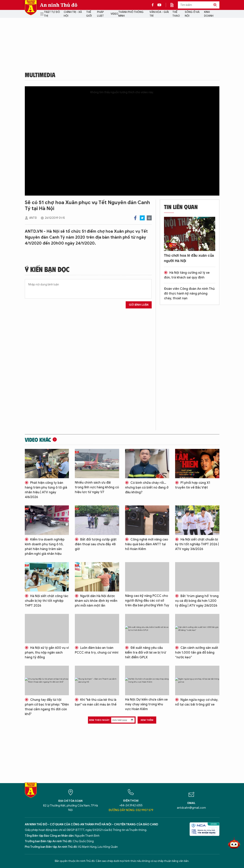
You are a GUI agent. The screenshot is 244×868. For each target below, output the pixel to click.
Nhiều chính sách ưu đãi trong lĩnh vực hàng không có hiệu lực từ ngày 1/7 (97, 487)
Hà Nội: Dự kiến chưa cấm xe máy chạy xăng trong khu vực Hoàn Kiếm (146, 704)
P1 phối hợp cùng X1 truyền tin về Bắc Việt (193, 485)
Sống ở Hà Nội (192, 14)
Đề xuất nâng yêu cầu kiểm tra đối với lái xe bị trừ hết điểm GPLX (146, 653)
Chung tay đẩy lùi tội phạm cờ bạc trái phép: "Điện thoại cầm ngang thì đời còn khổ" (47, 707)
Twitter (142, 218)
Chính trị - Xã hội (73, 14)
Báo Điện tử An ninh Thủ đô (31, 8)
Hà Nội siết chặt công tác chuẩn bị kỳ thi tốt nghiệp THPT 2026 (47, 601)
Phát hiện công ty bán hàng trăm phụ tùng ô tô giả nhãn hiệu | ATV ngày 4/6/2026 (46, 490)
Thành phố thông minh (131, 14)
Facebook (135, 218)
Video (114, 14)
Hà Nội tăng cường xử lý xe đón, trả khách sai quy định (187, 275)
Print (149, 218)
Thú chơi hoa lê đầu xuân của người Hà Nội (189, 258)
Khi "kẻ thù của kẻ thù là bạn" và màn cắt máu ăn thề (96, 702)
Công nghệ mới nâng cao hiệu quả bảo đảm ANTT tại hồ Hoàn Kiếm (147, 544)
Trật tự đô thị (52, 14)
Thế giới (89, 14)
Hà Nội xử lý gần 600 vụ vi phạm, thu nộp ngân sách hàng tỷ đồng (47, 653)
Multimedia (40, 75)
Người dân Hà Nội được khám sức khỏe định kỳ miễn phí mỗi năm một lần (96, 601)
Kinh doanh (209, 14)
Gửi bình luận (139, 305)
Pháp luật (100, 14)
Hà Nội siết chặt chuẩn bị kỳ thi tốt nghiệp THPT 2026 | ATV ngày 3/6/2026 (197, 544)
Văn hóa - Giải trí (159, 14)
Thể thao (176, 14)
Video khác (38, 440)
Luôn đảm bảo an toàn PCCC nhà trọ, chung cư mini (97, 650)
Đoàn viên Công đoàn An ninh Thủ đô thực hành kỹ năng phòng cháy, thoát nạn (189, 294)
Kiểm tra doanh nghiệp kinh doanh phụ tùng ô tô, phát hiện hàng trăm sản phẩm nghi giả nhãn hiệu (45, 547)
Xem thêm (147, 720)
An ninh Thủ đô (59, 5)
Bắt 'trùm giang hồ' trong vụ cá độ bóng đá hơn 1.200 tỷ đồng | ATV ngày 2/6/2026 (197, 601)
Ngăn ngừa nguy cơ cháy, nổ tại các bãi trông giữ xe (197, 702)
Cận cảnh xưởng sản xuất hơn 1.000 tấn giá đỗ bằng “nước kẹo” (197, 653)
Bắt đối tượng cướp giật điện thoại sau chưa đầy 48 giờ (96, 544)
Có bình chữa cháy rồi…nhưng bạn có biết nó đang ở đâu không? (147, 488)
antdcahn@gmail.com (191, 808)
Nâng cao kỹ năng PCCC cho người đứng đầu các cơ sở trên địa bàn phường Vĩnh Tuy (147, 601)
